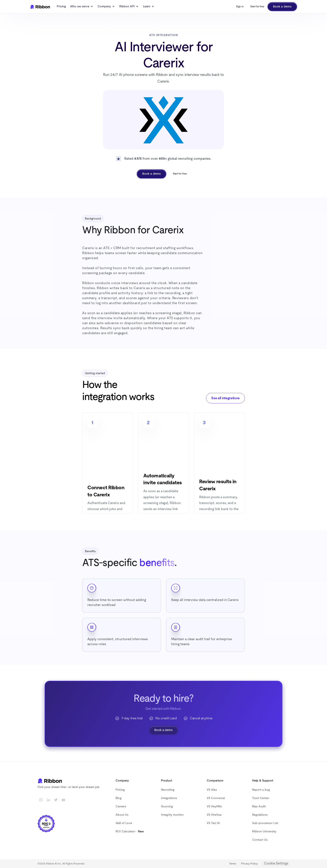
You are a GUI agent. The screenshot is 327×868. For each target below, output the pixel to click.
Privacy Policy (249, 864)
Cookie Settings (276, 863)
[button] (82, 7)
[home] (40, 7)
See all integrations (225, 398)
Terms (233, 864)
